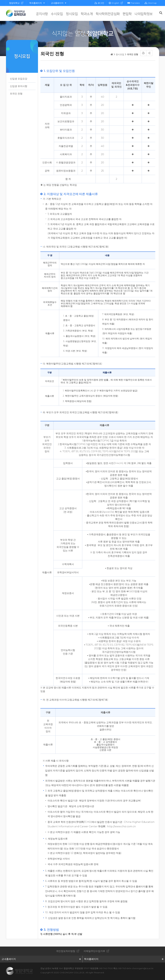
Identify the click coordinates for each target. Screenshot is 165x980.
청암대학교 (14, 3)
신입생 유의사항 (19, 86)
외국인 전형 (16, 94)
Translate (134, 3)
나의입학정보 (144, 14)
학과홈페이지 (37, 3)
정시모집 (72, 14)
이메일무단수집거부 (94, 951)
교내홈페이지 (59, 3)
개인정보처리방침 (66, 951)
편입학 (127, 14)
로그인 (99, 3)
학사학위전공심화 (108, 14)
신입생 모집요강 (19, 79)
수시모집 (57, 14)
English (114, 3)
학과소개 (87, 14)
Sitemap (151, 3)
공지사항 (42, 14)
